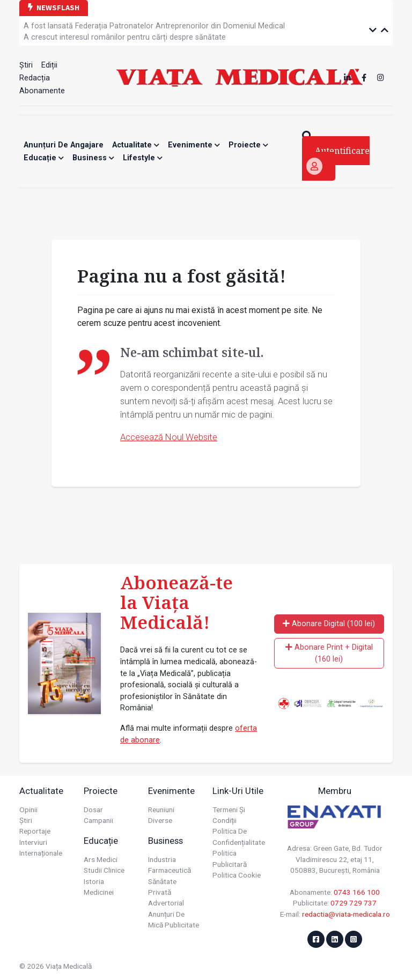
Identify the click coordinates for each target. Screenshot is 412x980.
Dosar (93, 810)
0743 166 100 (357, 892)
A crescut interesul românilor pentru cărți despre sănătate (125, 37)
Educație (44, 158)
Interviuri (33, 842)
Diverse (160, 820)
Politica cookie (237, 875)
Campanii (98, 820)
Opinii (28, 810)
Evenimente (194, 145)
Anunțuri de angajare (64, 145)
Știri (26, 65)
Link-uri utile (238, 791)
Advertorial (166, 903)
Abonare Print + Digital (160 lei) (329, 653)
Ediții (49, 65)
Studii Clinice (104, 870)
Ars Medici (101, 859)
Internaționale (41, 853)
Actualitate (136, 145)
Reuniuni (161, 810)
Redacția (35, 78)
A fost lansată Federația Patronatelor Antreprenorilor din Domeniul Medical (154, 26)
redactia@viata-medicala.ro (346, 914)
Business (93, 158)
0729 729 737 (354, 903)
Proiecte (248, 145)
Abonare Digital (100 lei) (329, 624)
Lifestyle (143, 158)
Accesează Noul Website (169, 437)
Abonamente (42, 91)
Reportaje (35, 831)
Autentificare (338, 160)
